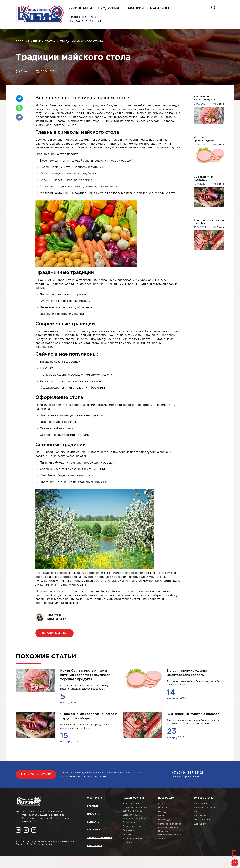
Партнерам (94, 830)
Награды (163, 812)
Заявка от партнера (100, 838)
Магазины (160, 8)
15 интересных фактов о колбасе (209, 222)
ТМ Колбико (200, 804)
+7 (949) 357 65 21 (85, 21)
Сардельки (128, 830)
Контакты (93, 822)
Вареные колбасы (132, 804)
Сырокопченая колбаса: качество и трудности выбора (89, 716)
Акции (162, 839)
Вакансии (135, 8)
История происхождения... (206, 139)
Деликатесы (129, 822)
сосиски (100, 581)
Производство (166, 820)
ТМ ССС (198, 812)
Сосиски (127, 843)
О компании (81, 8)
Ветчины (127, 834)
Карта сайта (95, 846)
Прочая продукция (133, 826)
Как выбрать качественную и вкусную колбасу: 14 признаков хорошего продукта (85, 675)
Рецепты (163, 816)
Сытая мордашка (203, 820)
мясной (79, 463)
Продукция (109, 8)
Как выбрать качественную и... (205, 98)
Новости (163, 808)
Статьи (162, 804)
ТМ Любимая (200, 816)
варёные (132, 573)
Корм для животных (133, 839)
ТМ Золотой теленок (205, 808)
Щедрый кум (200, 824)
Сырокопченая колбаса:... (204, 178)
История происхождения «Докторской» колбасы (187, 673)
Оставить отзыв (54, 633)
